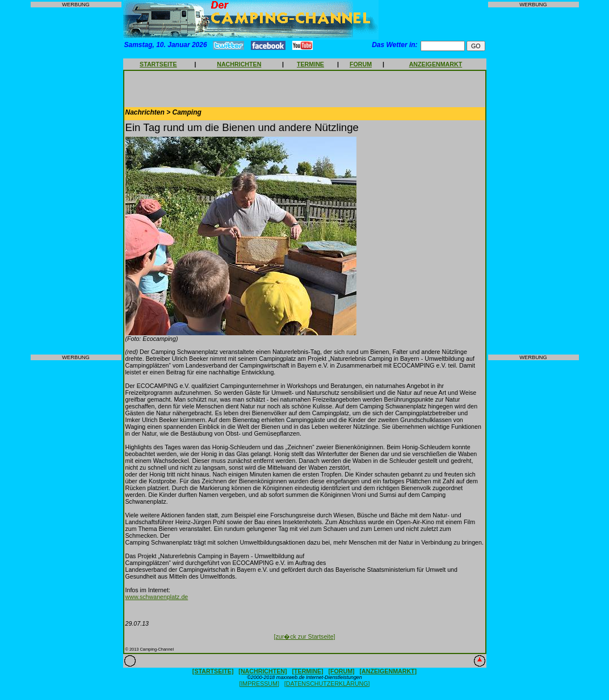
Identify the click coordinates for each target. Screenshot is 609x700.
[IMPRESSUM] (259, 684)
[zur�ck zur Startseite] (304, 636)
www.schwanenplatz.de (157, 597)
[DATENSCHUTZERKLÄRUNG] (327, 684)
